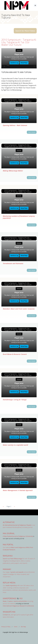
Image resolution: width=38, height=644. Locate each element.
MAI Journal (9, 533)
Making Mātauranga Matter (13, 171)
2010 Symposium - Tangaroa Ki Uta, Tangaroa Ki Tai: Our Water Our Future (19, 42)
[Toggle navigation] (35, 5)
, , (8, 601)
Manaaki (7, 569)
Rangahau (8, 556)
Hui (21, 598)
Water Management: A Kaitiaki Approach (18, 490)
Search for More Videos (25, 31)
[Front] (12, 5)
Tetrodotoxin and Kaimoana (13, 263)
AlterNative (9, 522)
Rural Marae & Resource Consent (15, 354)
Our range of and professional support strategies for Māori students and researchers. (19, 574)
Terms (16, 627)
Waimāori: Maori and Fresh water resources (19, 309)
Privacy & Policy (6, 627)
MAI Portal (8, 545)
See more (32, 132)
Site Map (23, 627)
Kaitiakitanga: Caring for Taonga (15, 400)
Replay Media (9, 583)
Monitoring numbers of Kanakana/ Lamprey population (19, 217)
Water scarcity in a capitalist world (15, 445)
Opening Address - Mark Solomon (15, 125)
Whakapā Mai (9, 612)
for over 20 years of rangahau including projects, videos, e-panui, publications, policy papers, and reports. (19, 561)
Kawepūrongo (10, 598)
